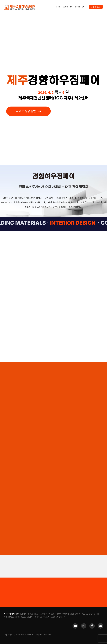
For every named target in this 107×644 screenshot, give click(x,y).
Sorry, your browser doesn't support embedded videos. (54, 42)
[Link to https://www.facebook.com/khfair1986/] (92, 626)
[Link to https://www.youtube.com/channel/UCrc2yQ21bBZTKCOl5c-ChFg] (75, 626)
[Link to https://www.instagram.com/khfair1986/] (84, 626)
